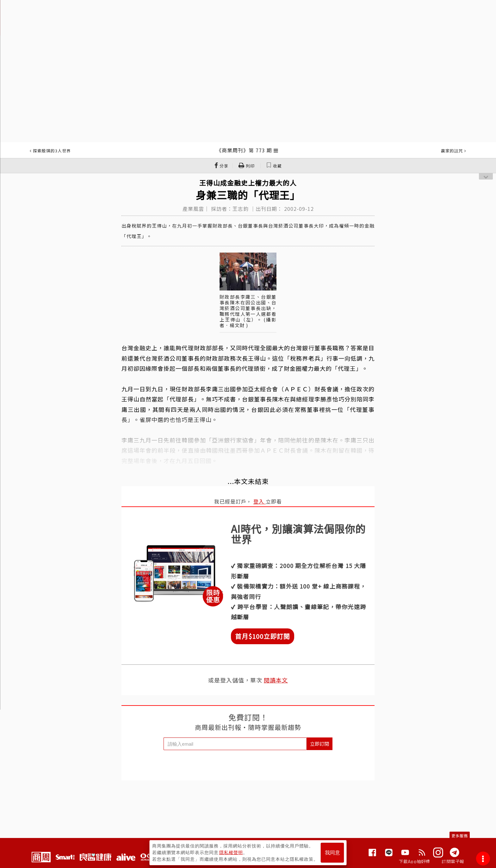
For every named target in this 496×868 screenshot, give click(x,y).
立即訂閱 (319, 744)
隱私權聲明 (231, 853)
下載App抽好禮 (415, 861)
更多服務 (460, 836)
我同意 (332, 853)
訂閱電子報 (453, 861)
